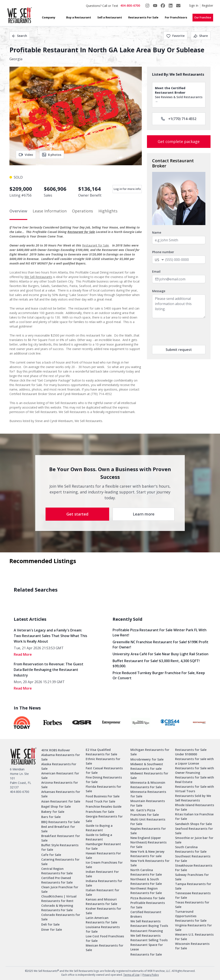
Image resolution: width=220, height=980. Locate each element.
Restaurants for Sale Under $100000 (191, 752)
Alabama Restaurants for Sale (61, 757)
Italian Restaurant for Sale (102, 892)
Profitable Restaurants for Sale (148, 905)
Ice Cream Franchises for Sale (104, 865)
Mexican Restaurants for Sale (105, 948)
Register (207, 5)
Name (157, 232)
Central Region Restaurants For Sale (57, 871)
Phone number (163, 252)
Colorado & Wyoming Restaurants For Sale (57, 908)
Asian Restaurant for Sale (61, 801)
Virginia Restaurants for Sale (193, 927)
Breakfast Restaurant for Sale (61, 838)
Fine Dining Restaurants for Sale (104, 780)
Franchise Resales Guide (104, 806)
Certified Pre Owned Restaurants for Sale (57, 880)
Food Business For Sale (103, 796)
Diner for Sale (52, 930)
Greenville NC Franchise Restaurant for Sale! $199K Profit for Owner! (160, 645)
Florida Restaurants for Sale (103, 789)
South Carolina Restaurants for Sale (191, 849)
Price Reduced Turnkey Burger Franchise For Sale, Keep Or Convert (159, 675)
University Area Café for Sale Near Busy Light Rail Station (160, 654)
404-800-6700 (130, 5)
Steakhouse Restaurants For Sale (194, 868)
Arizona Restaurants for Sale (60, 785)
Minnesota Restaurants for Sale (148, 794)
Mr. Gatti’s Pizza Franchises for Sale (145, 812)
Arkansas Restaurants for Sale (61, 794)
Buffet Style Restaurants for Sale (60, 847)
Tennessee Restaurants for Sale (193, 895)
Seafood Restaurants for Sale (194, 831)
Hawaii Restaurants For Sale (103, 855)
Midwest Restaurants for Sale (149, 776)
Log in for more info (127, 189)
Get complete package (179, 141)
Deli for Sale (50, 924)
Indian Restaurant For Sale (102, 874)
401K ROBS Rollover (56, 750)
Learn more (144, 514)
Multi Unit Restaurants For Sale (148, 822)
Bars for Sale (51, 817)
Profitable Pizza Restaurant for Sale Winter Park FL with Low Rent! (160, 633)
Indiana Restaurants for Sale (104, 883)
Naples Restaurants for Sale (148, 831)
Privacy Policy (151, 975)
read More (23, 654)
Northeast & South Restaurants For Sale (146, 881)
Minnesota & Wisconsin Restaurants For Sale (148, 785)
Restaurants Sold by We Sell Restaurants (193, 798)
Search (20, 36)
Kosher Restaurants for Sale (103, 911)
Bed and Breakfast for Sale (58, 829)
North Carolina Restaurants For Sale (146, 872)
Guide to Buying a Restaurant (99, 828)
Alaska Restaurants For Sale (59, 766)
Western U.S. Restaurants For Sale (194, 937)
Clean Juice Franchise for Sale (60, 889)
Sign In (194, 5)
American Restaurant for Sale (60, 776)
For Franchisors (176, 17)
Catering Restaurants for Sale (60, 862)
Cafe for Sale (51, 855)
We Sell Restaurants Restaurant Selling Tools (149, 938)
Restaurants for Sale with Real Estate (195, 780)
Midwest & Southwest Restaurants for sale (147, 766)
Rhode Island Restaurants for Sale (195, 807)
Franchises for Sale (100, 812)
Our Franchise (203, 17)
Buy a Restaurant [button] (79, 17)
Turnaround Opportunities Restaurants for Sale (191, 916)
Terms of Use (131, 975)
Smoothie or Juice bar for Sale (194, 840)
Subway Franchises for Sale (192, 877)
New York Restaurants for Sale (150, 863)
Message (159, 291)
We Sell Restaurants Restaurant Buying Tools (149, 923)
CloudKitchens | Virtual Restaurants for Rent (59, 899)
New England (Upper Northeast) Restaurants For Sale (148, 842)
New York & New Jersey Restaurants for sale (147, 854)
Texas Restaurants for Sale (192, 905)
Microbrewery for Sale (147, 759)
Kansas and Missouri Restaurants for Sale (101, 902)
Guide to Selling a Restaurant (99, 837)
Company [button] (49, 17)
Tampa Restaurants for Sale (193, 886)
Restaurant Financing (147, 931)
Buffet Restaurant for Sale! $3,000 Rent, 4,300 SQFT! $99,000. (156, 663)
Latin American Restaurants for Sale (101, 920)
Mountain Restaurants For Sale (148, 803)
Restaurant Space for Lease (147, 947)
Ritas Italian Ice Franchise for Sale (194, 816)
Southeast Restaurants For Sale (193, 858)
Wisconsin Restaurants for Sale (192, 946)
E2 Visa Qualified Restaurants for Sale (101, 752)
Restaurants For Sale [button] (143, 17)
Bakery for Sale (53, 812)
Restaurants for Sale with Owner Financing (195, 770)
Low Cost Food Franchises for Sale (105, 938)
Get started (77, 514)
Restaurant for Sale (81, 232)
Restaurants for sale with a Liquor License (194, 761)
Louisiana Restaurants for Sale (103, 929)
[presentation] (185, 332)
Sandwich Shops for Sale (193, 824)
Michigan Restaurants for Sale (150, 752)
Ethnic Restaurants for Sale (103, 761)
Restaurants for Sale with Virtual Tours (195, 789)
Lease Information (50, 211)
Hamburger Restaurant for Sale (103, 846)
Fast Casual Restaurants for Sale (104, 770)
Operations (82, 211)
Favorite (175, 36)
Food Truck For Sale (100, 801)
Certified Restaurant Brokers (146, 914)
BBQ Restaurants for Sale (60, 822)
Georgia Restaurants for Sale (104, 819)
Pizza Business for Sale (148, 898)
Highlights (108, 211)
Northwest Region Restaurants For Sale (146, 891)
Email (156, 271)
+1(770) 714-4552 (179, 119)
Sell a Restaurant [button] (110, 17)
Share (201, 36)
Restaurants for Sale (146, 954)
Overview (18, 211)
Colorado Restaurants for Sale (61, 917)
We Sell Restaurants (38, 277)
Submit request (179, 350)
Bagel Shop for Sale (56, 806)
